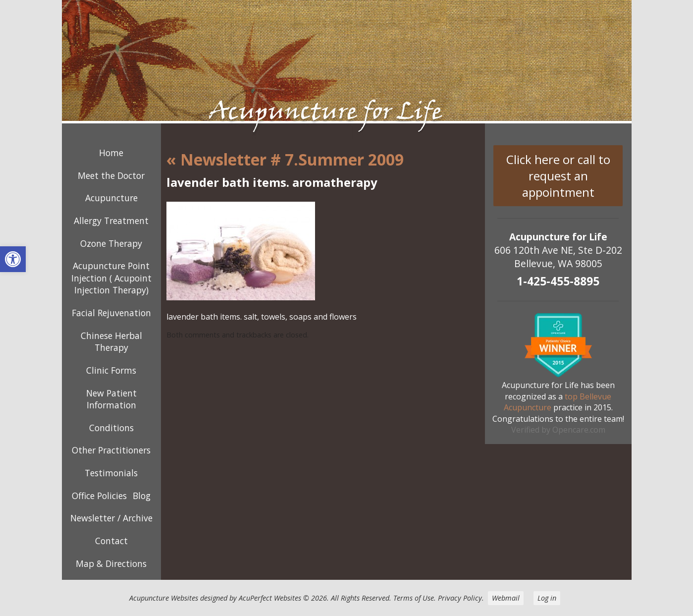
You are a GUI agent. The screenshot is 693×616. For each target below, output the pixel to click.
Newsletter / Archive (111, 518)
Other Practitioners (111, 450)
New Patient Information (111, 399)
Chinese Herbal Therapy (111, 342)
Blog (142, 496)
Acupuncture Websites (164, 598)
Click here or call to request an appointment (558, 176)
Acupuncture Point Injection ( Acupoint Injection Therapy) (111, 278)
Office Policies (99, 496)
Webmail (506, 598)
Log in (547, 598)
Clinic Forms (111, 370)
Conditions (111, 428)
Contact (111, 541)
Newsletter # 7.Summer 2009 (285, 159)
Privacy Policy (460, 598)
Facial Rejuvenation (111, 313)
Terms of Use (414, 598)
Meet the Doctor (111, 175)
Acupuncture (111, 198)
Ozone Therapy (111, 243)
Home (111, 153)
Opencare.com (579, 430)
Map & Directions (111, 563)
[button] (13, 259)
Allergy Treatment (111, 221)
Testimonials (111, 473)
